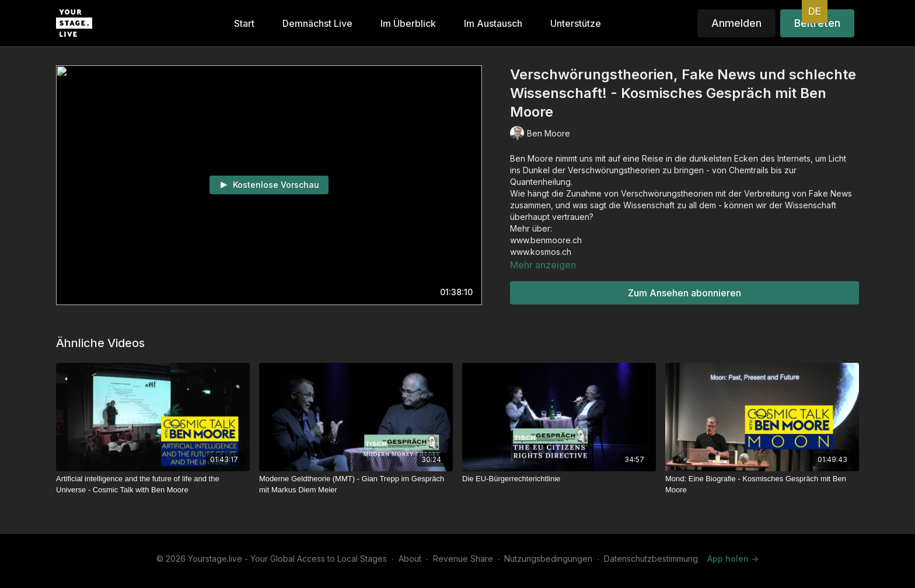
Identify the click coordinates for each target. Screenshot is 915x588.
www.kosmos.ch (541, 252)
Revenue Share (463, 559)
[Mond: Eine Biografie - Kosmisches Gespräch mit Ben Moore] (762, 484)
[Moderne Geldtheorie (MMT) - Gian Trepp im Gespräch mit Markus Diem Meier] (356, 484)
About (410, 559)
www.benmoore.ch (546, 240)
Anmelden (736, 23)
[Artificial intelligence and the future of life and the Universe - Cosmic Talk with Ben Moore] (153, 484)
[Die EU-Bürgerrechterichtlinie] (559, 479)
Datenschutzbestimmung (651, 559)
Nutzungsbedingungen (548, 559)
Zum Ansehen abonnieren (684, 293)
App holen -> (733, 559)
